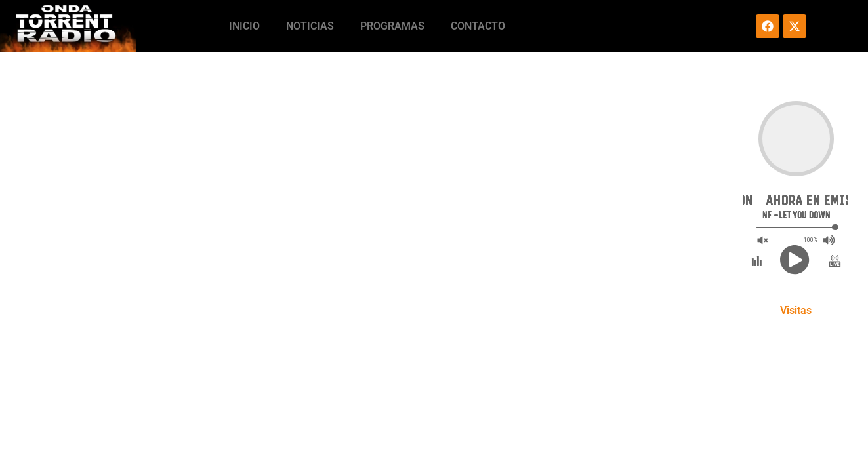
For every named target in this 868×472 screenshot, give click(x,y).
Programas (392, 26)
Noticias (310, 26)
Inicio (244, 26)
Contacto (478, 26)
